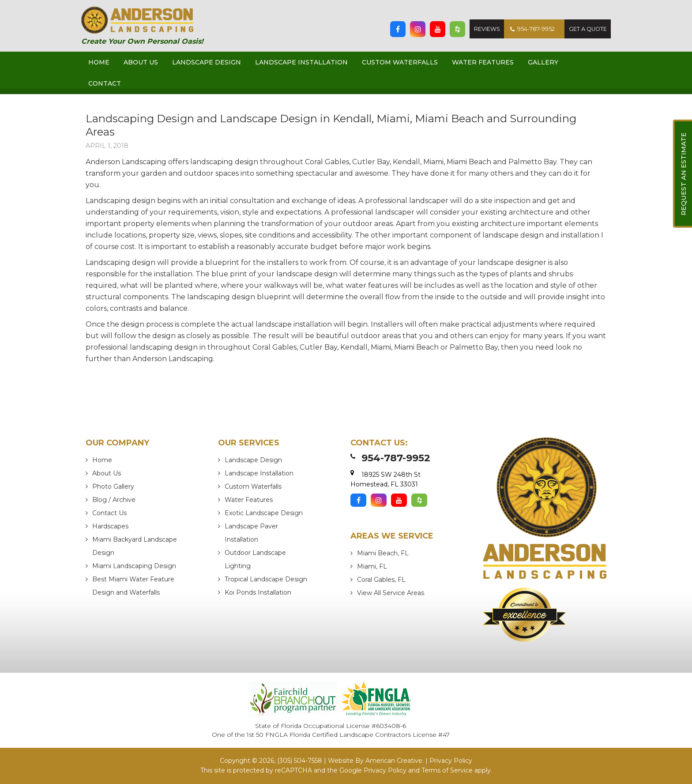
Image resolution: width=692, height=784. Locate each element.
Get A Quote (587, 29)
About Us (107, 473)
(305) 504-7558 (300, 761)
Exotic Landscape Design (264, 513)
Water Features (249, 500)
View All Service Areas (391, 593)
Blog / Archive (114, 500)
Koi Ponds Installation (258, 592)
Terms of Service (447, 770)
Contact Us (109, 513)
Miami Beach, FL (383, 553)
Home (102, 460)
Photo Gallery (113, 486)
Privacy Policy (451, 761)
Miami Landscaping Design (134, 566)
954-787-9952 (529, 29)
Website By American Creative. (376, 761)
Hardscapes (110, 526)
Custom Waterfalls (253, 486)
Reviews (483, 29)
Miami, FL (372, 566)
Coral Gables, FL (381, 580)
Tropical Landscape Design (266, 579)
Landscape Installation (259, 473)
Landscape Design (253, 460)
